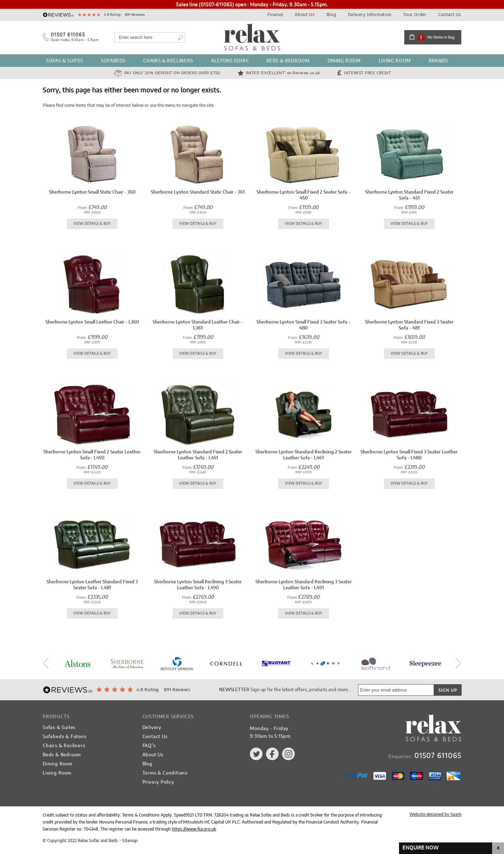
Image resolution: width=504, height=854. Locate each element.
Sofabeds (113, 61)
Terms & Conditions (165, 773)
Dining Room (344, 61)
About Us (305, 15)
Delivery (152, 728)
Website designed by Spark (435, 814)
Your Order (415, 15)
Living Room (395, 61)
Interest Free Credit (367, 73)
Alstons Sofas (230, 61)
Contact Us (450, 15)
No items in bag (441, 37)
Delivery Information (370, 15)
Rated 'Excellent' (283, 73)
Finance (275, 15)
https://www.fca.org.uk (194, 829)
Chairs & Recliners (168, 61)
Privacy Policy (158, 782)
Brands (438, 61)
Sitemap (130, 841)
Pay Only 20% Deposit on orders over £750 (172, 73)
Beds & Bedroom (288, 61)
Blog (331, 15)
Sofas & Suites (65, 61)
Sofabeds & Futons (65, 737)
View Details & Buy (92, 224)
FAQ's (149, 746)
